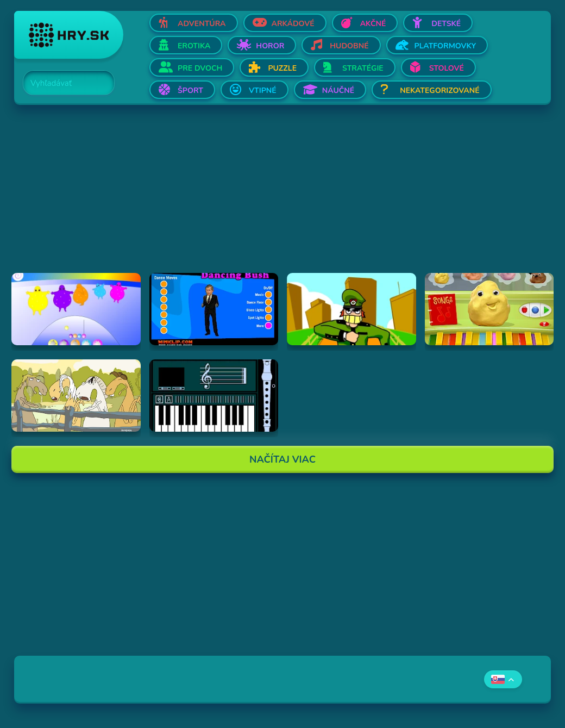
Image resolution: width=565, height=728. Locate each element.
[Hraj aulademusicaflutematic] (214, 396)
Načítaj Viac (282, 459)
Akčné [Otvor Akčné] (373, 24)
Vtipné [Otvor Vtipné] (263, 91)
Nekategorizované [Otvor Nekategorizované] (440, 91)
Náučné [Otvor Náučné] (338, 91)
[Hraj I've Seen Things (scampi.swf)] (351, 309)
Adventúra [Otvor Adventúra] (202, 24)
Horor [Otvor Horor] (270, 46)
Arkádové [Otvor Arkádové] (293, 24)
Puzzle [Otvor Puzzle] (282, 68)
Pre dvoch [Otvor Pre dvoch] (200, 68)
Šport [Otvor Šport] (190, 91)
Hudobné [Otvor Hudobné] (349, 46)
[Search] (62, 83)
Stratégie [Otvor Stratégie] (363, 68)
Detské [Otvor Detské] (446, 24)
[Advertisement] (282, 197)
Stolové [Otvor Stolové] (447, 68)
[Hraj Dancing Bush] (214, 309)
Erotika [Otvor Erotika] (194, 46)
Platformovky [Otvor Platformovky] (445, 46)
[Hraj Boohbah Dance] (76, 309)
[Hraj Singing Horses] (76, 396)
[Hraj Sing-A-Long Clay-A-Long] (489, 309)
